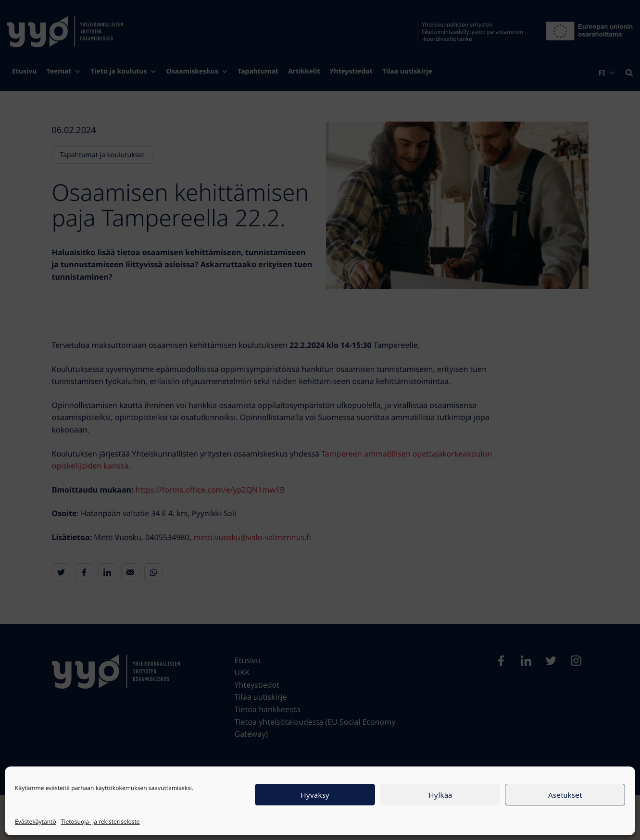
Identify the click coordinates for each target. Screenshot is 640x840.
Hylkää (440, 795)
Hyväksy (315, 795)
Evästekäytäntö (36, 821)
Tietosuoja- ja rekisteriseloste (100, 821)
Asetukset (565, 795)
